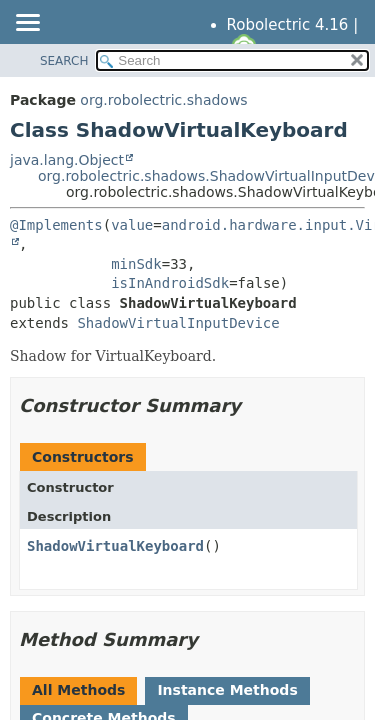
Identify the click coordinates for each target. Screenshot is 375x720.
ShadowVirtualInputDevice (178, 323)
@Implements (56, 225)
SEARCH (64, 61)
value (132, 225)
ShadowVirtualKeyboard (115, 546)
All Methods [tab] (78, 690)
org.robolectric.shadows (163, 100)
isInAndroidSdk (170, 283)
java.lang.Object (67, 160)
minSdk (136, 264)
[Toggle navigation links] (27, 24)
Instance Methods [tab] (227, 690)
